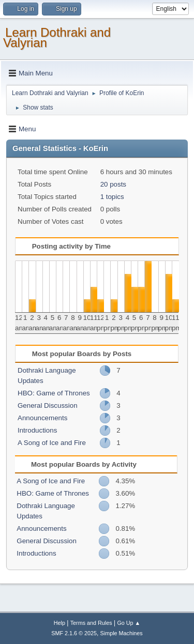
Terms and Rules (91, 623)
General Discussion (48, 405)
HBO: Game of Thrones (54, 393)
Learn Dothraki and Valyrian (57, 37)
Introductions (37, 430)
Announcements (42, 418)
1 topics (112, 197)
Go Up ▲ (129, 623)
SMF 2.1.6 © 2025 (74, 633)
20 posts (113, 184)
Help (59, 623)
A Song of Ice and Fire (52, 443)
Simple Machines (122, 633)
